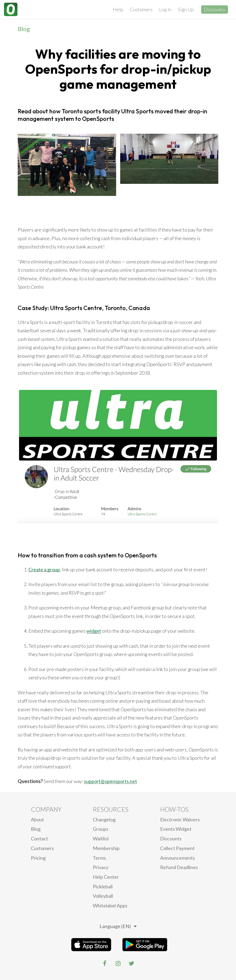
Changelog (104, 819)
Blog (24, 29)
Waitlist (101, 839)
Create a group (44, 569)
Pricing (38, 858)
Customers (141, 9)
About (37, 819)
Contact (39, 839)
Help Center (106, 877)
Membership (106, 848)
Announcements (178, 858)
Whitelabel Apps (110, 906)
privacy (101, 867)
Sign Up (186, 9)
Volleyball (103, 896)
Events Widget (176, 829)
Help (118, 9)
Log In (165, 9)
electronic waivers (180, 819)
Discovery (215, 9)
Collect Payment (177, 848)
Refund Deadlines (179, 867)
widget (94, 631)
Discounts (171, 839)
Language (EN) (118, 926)
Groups (101, 829)
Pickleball (103, 886)
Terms (99, 858)
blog (36, 829)
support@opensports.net (110, 781)
